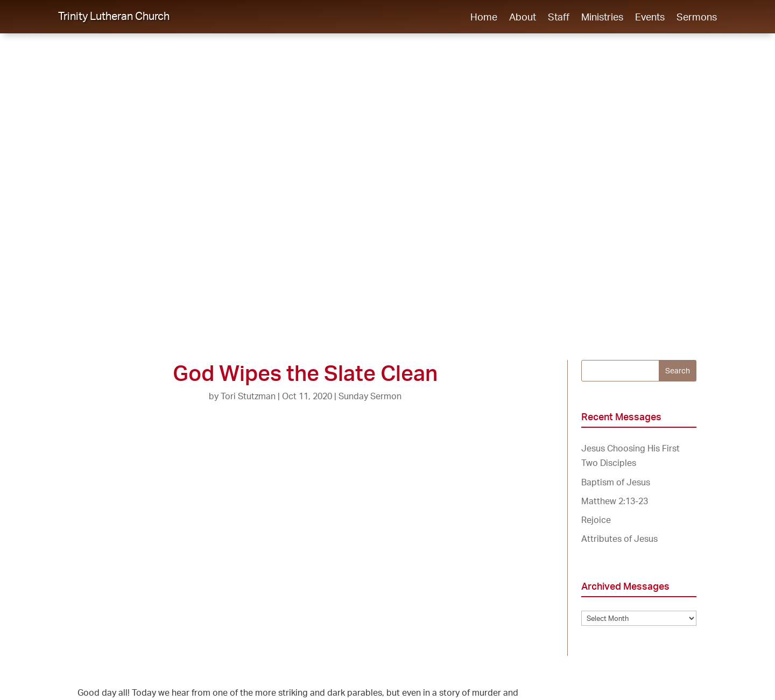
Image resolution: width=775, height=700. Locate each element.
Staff (559, 18)
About (523, 18)
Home (484, 18)
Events (650, 18)
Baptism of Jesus (616, 482)
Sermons (697, 18)
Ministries (602, 18)
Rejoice (596, 520)
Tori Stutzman (248, 396)
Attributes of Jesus (619, 539)
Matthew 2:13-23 (615, 501)
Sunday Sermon (370, 396)
